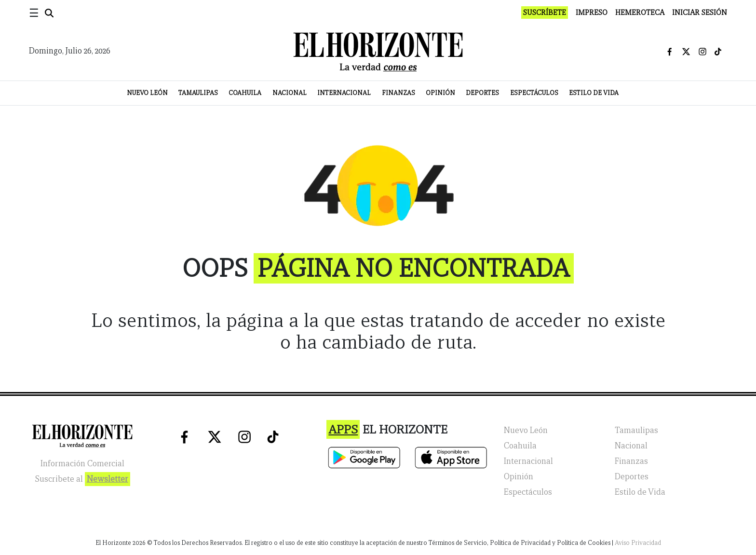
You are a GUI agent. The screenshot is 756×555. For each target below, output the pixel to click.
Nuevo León (147, 93)
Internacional (344, 93)
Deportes (482, 93)
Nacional (290, 93)
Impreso (592, 13)
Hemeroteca (640, 13)
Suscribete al (82, 479)
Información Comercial (82, 464)
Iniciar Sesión (700, 13)
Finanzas (398, 93)
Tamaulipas (198, 93)
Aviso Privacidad (638, 543)
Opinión (440, 93)
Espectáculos (534, 93)
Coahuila (245, 93)
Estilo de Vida (594, 93)
